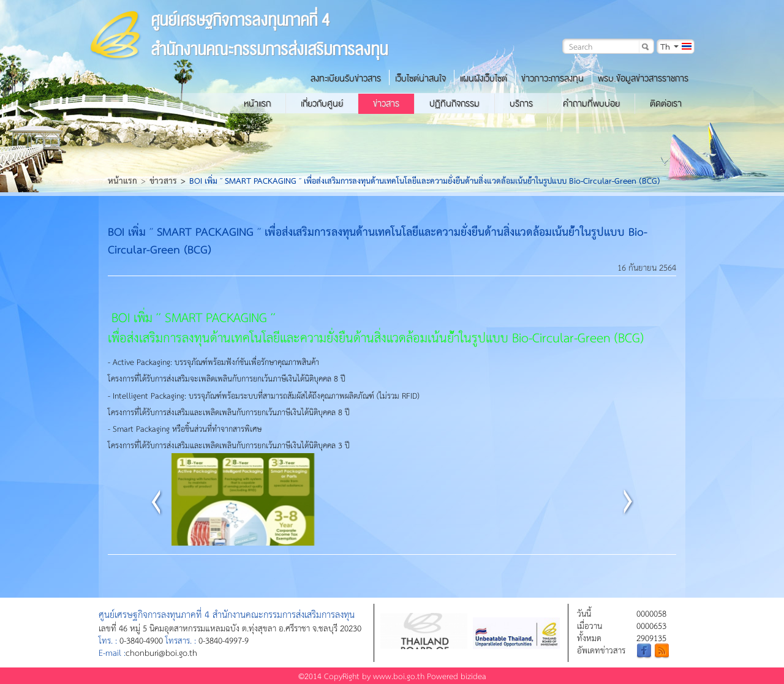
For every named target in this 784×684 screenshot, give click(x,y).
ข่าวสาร (386, 103)
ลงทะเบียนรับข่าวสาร (346, 78)
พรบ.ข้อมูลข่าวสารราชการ (643, 78)
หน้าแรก (257, 103)
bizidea (473, 676)
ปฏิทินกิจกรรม (454, 103)
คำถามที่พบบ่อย (591, 103)
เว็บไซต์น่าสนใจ (420, 78)
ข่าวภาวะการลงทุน (552, 78)
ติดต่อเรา (666, 103)
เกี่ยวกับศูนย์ (322, 103)
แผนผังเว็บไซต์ (484, 78)
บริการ (521, 103)
